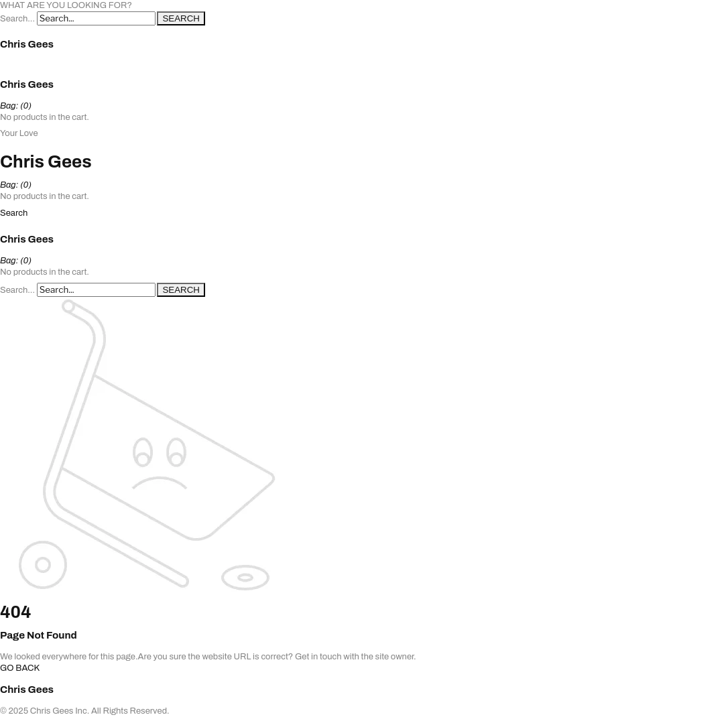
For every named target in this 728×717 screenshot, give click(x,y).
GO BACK (20, 668)
